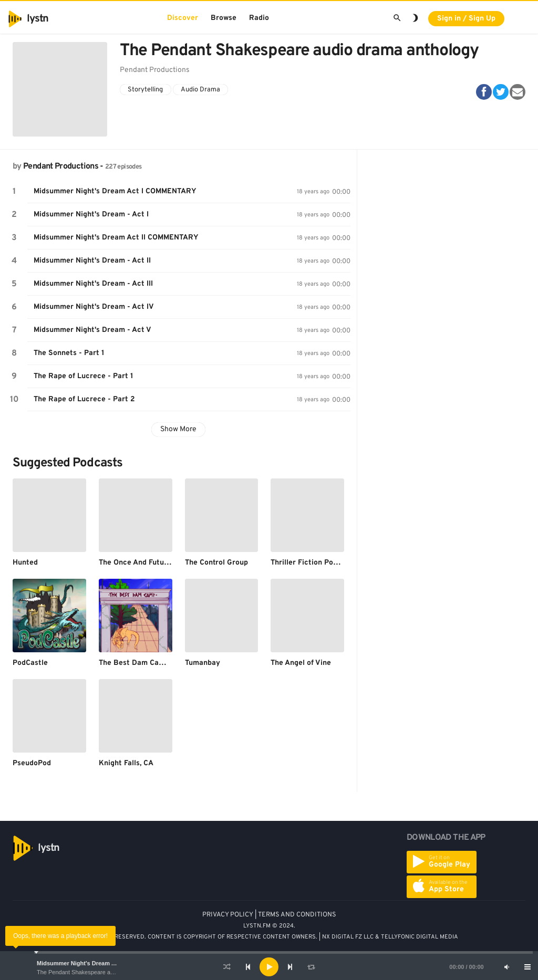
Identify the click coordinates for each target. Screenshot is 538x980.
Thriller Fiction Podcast (312, 563)
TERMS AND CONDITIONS (297, 915)
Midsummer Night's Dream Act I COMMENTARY (102, 963)
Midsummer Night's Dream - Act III (93, 284)
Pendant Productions (61, 166)
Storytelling (145, 90)
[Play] (269, 967)
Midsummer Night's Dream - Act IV (94, 307)
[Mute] (506, 967)
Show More (178, 429)
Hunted (25, 563)
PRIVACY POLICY (228, 915)
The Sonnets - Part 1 (69, 353)
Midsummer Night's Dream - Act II (92, 261)
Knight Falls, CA (126, 763)
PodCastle (30, 663)
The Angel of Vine (301, 663)
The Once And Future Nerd (144, 563)
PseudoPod (32, 763)
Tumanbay (203, 663)
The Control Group (216, 563)
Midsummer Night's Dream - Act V (92, 330)
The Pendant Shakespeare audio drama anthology (101, 972)
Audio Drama (200, 90)
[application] (269, 967)
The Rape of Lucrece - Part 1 (84, 376)
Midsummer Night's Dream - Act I (91, 215)
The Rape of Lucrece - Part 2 (84, 399)
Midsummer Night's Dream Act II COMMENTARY (116, 238)
